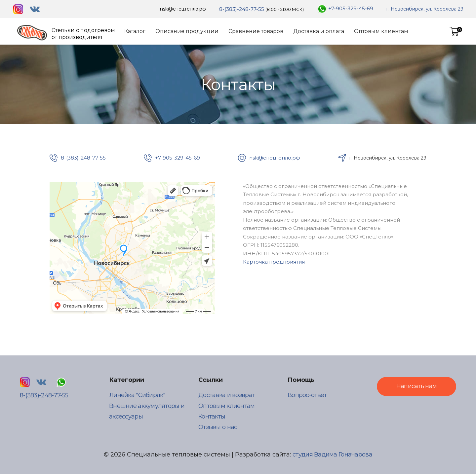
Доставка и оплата (319, 31)
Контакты (212, 417)
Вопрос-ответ (307, 395)
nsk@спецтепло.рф (183, 9)
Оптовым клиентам (381, 31)
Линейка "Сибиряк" (137, 395)
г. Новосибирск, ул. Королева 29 (425, 9)
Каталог (135, 31)
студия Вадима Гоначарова (332, 455)
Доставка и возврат (227, 395)
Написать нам (416, 386)
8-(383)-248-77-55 (242, 9)
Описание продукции (187, 31)
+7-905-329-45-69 (351, 8)
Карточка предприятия (274, 262)
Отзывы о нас (218, 427)
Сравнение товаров (256, 31)
